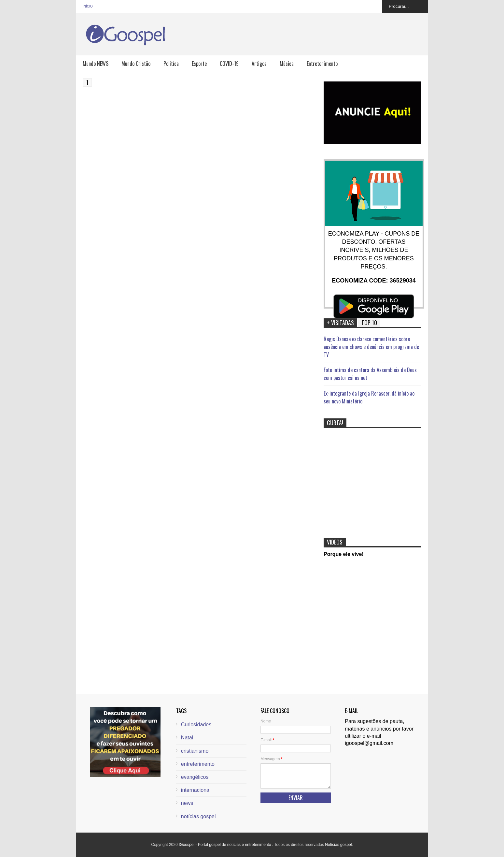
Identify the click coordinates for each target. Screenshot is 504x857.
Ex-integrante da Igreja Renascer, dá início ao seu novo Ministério (369, 397)
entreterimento (198, 764)
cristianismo (195, 751)
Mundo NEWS (96, 64)
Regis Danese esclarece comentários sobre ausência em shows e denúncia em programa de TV (371, 347)
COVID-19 (229, 64)
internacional (196, 790)
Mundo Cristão (136, 64)
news (187, 803)
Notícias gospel (338, 845)
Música (287, 64)
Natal (187, 738)
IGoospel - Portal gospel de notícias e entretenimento (225, 845)
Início (88, 6)
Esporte (199, 64)
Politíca (171, 64)
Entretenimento (322, 64)
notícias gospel (198, 816)
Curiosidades (196, 725)
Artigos (259, 64)
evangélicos (195, 777)
